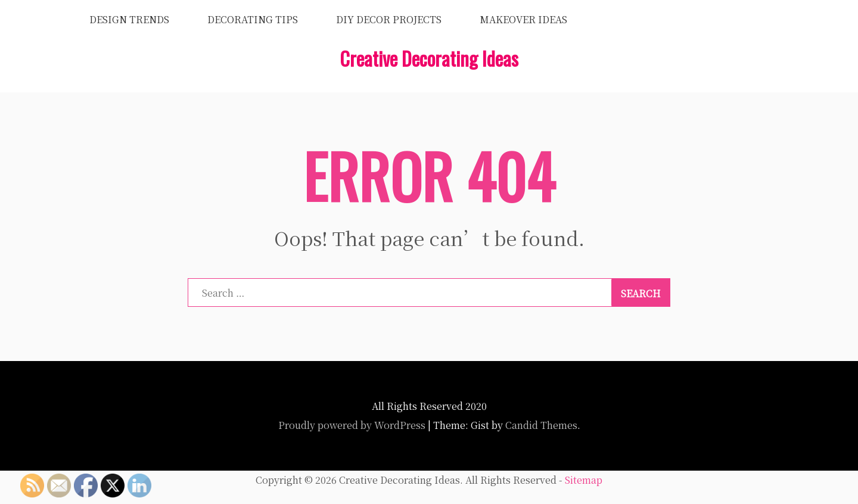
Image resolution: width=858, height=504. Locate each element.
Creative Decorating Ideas (429, 58)
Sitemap (584, 480)
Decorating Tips (253, 19)
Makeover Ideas (523, 19)
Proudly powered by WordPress (352, 425)
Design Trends (129, 19)
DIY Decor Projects (389, 19)
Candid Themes (541, 425)
